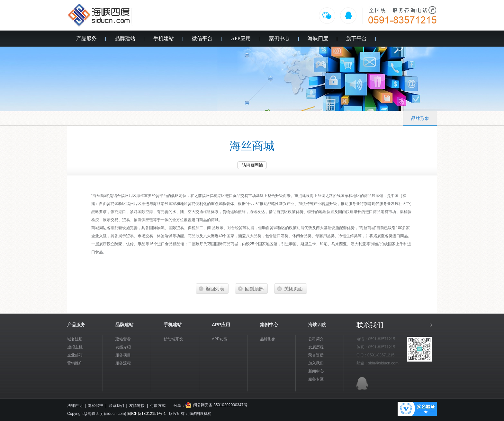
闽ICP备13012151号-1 (147, 414)
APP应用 (241, 38)
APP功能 (220, 339)
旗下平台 (356, 38)
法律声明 (75, 406)
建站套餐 (123, 339)
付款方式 (158, 406)
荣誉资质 (316, 355)
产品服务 (86, 38)
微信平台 (202, 38)
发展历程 (316, 347)
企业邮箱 (75, 355)
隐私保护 (95, 406)
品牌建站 (125, 38)
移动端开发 (173, 339)
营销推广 (75, 363)
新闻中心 (316, 371)
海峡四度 (318, 38)
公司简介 (316, 339)
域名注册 (75, 339)
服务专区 (316, 379)
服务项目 (123, 355)
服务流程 (123, 363)
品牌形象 (420, 118)
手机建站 (164, 38)
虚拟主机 (75, 347)
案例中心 (279, 38)
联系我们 (116, 406)
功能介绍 (123, 347)
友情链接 (137, 406)
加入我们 (316, 363)
